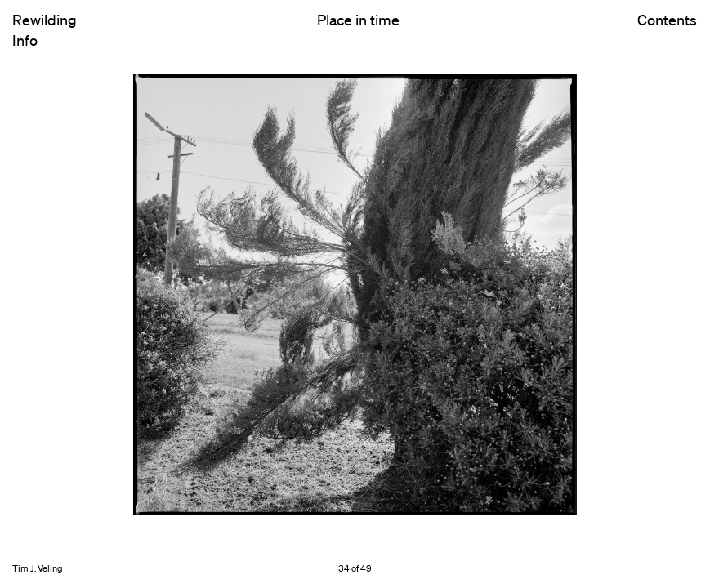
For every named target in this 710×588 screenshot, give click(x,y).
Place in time (358, 20)
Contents (667, 33)
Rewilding (45, 20)
